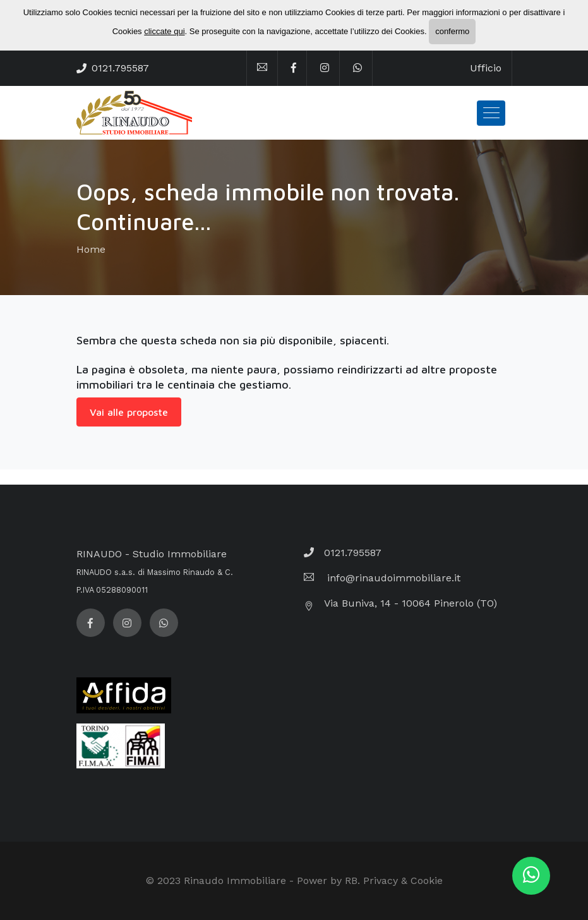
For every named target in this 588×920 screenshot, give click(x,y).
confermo (452, 31)
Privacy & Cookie (403, 881)
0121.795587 (120, 68)
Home (91, 249)
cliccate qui (164, 31)
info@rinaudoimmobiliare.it (392, 578)
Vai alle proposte (129, 412)
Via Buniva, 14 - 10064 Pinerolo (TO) (411, 603)
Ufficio (486, 68)
